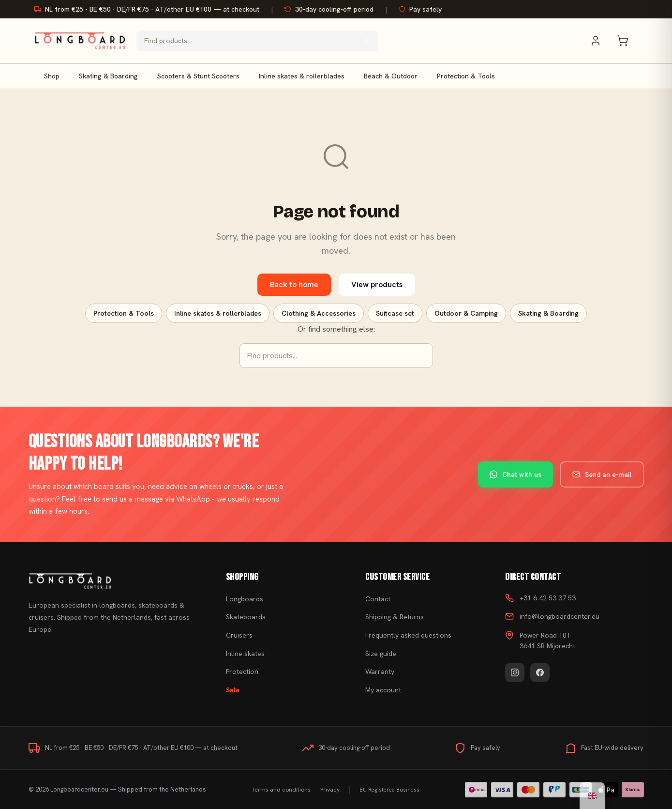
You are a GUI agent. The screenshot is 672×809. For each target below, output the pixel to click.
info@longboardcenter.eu (560, 616)
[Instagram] (515, 672)
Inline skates (245, 654)
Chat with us (515, 474)
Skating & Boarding (108, 76)
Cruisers (239, 635)
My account (383, 690)
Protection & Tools (466, 76)
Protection (242, 672)
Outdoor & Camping (466, 313)
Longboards (245, 599)
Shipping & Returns (395, 617)
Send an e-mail (602, 474)
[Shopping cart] (627, 41)
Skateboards (246, 617)
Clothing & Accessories (319, 313)
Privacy (330, 790)
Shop (52, 76)
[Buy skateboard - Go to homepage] (80, 41)
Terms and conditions (281, 790)
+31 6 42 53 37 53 (548, 598)
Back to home (294, 284)
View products (377, 284)
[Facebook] (540, 672)
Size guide (381, 654)
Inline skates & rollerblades (302, 76)
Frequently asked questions (408, 635)
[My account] (600, 41)
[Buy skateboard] (115, 581)
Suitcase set (395, 313)
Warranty (380, 672)
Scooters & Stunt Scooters (198, 76)
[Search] (367, 41)
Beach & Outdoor (391, 76)
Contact (378, 599)
